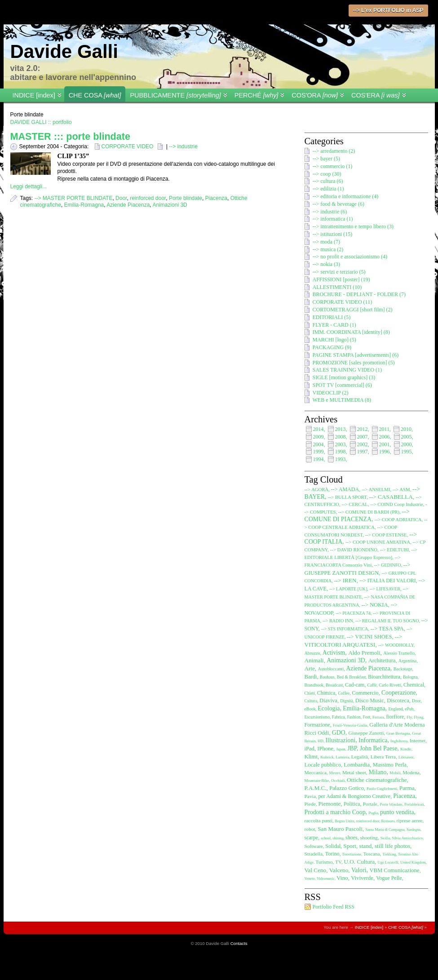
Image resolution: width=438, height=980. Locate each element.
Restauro (388, 821)
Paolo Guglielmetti (382, 789)
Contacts (239, 943)
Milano (378, 772)
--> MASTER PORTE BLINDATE (74, 198)
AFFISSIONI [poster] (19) (341, 279)
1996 (385, 452)
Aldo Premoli (364, 653)
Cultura (311, 701)
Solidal (333, 846)
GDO (339, 733)
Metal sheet (354, 772)
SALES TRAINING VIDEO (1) (347, 370)
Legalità (360, 757)
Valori (359, 870)
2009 (319, 437)
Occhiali (338, 780)
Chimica (326, 693)
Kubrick (327, 757)
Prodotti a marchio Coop (335, 812)
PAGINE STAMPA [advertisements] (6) (356, 355)
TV (338, 862)
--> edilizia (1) (328, 189)
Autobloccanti (331, 669)
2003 (341, 444)
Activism (334, 653)
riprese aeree (409, 820)
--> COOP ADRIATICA (398, 519)
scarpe (312, 838)
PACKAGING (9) (332, 347)
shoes (352, 838)
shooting (369, 838)
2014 (319, 429)
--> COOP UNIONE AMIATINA (378, 542)
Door (121, 198)
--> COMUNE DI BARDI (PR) (369, 512)
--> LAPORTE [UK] (348, 589)
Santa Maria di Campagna (385, 830)
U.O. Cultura (359, 862)
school (326, 838)
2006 (385, 437)
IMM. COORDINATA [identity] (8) (351, 332)
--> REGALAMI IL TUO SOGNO (387, 621)
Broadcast (334, 685)
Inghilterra (399, 741)
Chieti (310, 693)
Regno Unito (345, 821)
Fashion (354, 717)
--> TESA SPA (387, 629)
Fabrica (338, 717)
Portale (370, 804)
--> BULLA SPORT (347, 497)
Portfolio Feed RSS (334, 907)
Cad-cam (355, 685)
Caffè (372, 685)
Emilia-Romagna (84, 205)
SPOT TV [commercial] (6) (342, 385)
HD (321, 741)
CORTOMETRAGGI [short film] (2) (353, 310)
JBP (352, 748)
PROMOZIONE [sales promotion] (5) (354, 363)
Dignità (347, 701)
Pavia (310, 796)
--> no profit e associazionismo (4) (350, 257)
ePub (409, 709)
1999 (319, 452)
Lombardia (357, 765)
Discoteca (398, 701)
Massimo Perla (390, 765)
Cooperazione (399, 693)
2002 (363, 444)
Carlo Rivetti (390, 685)
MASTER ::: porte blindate (71, 136)
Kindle (406, 749)
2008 (341, 437)
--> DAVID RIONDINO (354, 550)
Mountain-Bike (317, 780)
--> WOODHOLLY (396, 645)
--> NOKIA (374, 605)
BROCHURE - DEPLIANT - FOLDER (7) (359, 294)
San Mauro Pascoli (340, 829)
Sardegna (414, 830)
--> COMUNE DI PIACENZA (357, 515)
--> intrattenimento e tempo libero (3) (353, 226)
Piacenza (216, 198)
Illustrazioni (341, 740)
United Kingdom (413, 862)
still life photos (392, 846)
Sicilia (385, 838)
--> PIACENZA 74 (353, 613)
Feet (367, 717)
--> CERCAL (355, 504)
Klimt (311, 757)
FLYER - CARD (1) (334, 325)
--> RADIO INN (338, 621)
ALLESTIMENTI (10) (337, 287)
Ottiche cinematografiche (377, 780)
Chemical (414, 685)
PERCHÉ (257, 95)
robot (310, 829)
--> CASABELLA (391, 497)
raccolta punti (319, 820)
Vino (342, 878)
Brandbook (314, 685)
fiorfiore (395, 717)
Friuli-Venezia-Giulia (350, 725)
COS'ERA (376, 95)
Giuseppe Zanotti (366, 733)
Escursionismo (317, 717)
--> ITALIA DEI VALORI (388, 581)
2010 (406, 429)
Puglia (373, 813)
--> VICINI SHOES (369, 637)
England (395, 709)
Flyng (418, 717)
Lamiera (342, 757)
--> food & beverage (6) (338, 204)
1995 (407, 452)
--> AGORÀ (317, 489)
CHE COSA (95, 95)
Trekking (389, 854)
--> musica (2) (328, 249)
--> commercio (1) (333, 166)
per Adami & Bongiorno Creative (355, 796)
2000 (407, 444)
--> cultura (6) (328, 181)
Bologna (410, 677)
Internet (418, 741)
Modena (411, 772)
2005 (407, 437)
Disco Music (370, 701)
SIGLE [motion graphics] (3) (344, 377)
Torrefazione (352, 854)
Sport (350, 846)
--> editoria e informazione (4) (346, 196)
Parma (407, 788)
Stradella (314, 854)
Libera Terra (383, 757)
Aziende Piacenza (128, 205)
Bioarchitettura (384, 677)
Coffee (344, 693)
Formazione (317, 725)
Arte (310, 668)
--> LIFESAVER (385, 589)
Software (314, 846)
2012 (363, 429)
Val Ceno (316, 870)
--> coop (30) (327, 174)
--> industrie (183, 146)
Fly (409, 717)
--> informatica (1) (333, 219)
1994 (319, 459)
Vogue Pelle (389, 878)
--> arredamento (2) (334, 151)
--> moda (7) (326, 242)
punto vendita (397, 812)
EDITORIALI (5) (332, 317)
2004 (319, 444)
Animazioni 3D (170, 205)
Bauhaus (327, 677)
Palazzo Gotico (347, 788)
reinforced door (148, 198)
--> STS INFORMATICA (345, 629)
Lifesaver (406, 757)
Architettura (382, 661)
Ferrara (378, 717)
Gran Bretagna (398, 733)
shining (338, 838)
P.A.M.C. (316, 788)
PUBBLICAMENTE (175, 95)
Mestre (335, 773)
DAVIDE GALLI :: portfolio (41, 122)
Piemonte (330, 804)
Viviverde (362, 878)
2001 (385, 444)
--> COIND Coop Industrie (396, 504)
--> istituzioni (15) (333, 234)
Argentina (408, 661)
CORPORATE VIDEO (128, 146)
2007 (363, 437)
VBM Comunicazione (395, 870)
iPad (310, 749)
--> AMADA (345, 489)
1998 (341, 452)
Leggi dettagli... (29, 186)
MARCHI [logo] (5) (334, 340)
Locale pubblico (323, 765)
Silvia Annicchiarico (407, 838)
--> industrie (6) (330, 212)
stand (366, 846)
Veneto (310, 879)
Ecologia (329, 708)
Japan (341, 749)
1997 (363, 452)
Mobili (395, 773)
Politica (352, 804)
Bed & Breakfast (351, 677)
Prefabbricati (414, 805)
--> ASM (401, 489)
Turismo (324, 862)
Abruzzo (312, 653)
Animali (314, 660)
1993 (341, 459)
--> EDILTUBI (394, 550)
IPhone (325, 749)
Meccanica (316, 772)
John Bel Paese (379, 748)
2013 (341, 429)
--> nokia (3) (326, 264)
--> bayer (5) (326, 159)
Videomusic (326, 879)
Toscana (371, 854)
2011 (385, 429)
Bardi (311, 677)
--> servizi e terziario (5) (339, 272)
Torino (332, 854)
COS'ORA (315, 95)
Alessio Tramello (399, 653)
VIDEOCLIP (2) (331, 393)
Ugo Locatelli (388, 862)
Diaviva (328, 701)
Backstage (403, 669)
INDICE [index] (34, 95)
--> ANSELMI (376, 489)
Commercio (365, 693)
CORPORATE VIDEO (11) (343, 302)
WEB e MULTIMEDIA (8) (342, 400)
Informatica (373, 740)
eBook (310, 709)
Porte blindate (186, 198)
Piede (310, 804)
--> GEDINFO (388, 565)
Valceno (339, 870)
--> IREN (345, 580)
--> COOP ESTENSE (386, 535)
